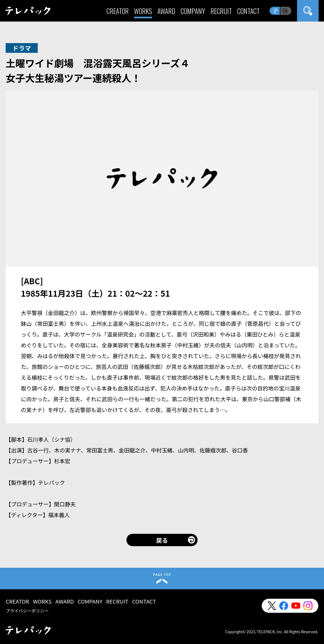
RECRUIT (221, 11)
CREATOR (118, 11)
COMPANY (193, 11)
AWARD (166, 11)
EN (285, 11)
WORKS (143, 11)
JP (275, 11)
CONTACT (248, 11)
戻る (162, 540)
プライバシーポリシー (27, 611)
